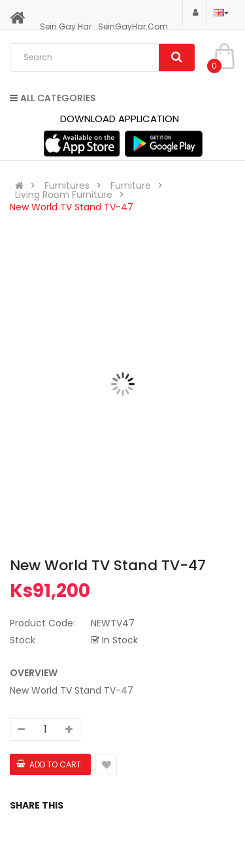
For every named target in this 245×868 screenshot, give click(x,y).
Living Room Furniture (64, 195)
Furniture (131, 185)
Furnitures (67, 185)
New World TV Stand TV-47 (72, 207)
